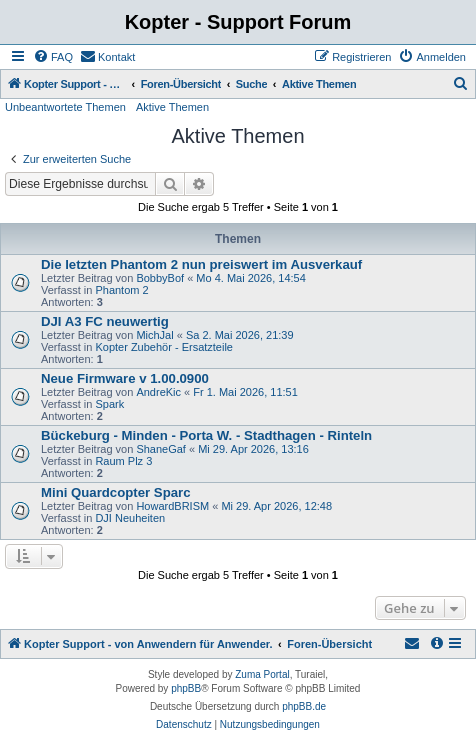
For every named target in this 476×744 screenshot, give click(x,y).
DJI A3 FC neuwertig (105, 321)
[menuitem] (53, 57)
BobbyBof (160, 278)
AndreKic (158, 392)
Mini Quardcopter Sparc (116, 492)
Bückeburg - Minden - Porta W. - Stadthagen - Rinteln (206, 435)
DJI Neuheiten (130, 518)
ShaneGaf (161, 449)
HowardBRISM (172, 506)
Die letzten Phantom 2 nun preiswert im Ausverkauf (201, 264)
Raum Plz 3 (123, 461)
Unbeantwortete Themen (65, 107)
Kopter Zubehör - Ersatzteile (164, 347)
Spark (109, 404)
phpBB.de (304, 706)
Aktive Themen (172, 107)
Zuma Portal (262, 674)
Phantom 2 (121, 290)
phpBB (186, 688)
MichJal (154, 335)
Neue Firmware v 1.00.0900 (125, 378)
